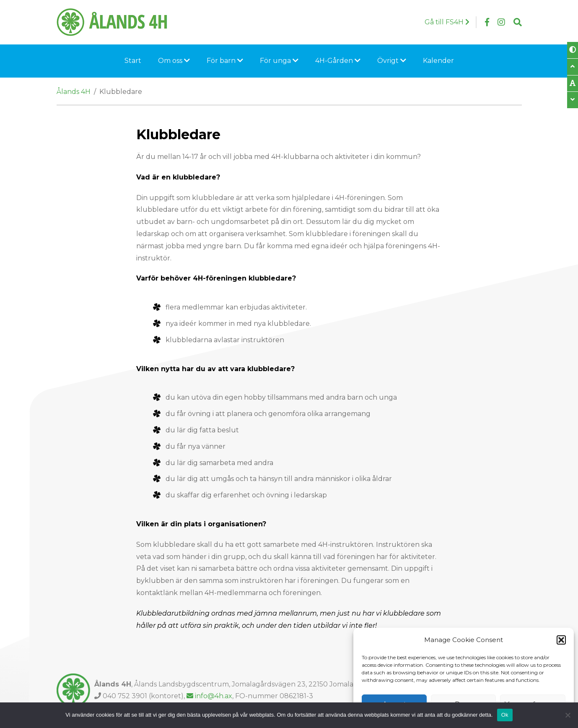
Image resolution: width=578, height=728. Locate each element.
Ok (505, 715)
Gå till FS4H (447, 22)
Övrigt (392, 61)
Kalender (438, 61)
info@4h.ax (209, 696)
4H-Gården (338, 61)
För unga (279, 61)
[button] (561, 640)
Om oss (174, 61)
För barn (225, 61)
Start (133, 61)
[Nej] (568, 715)
